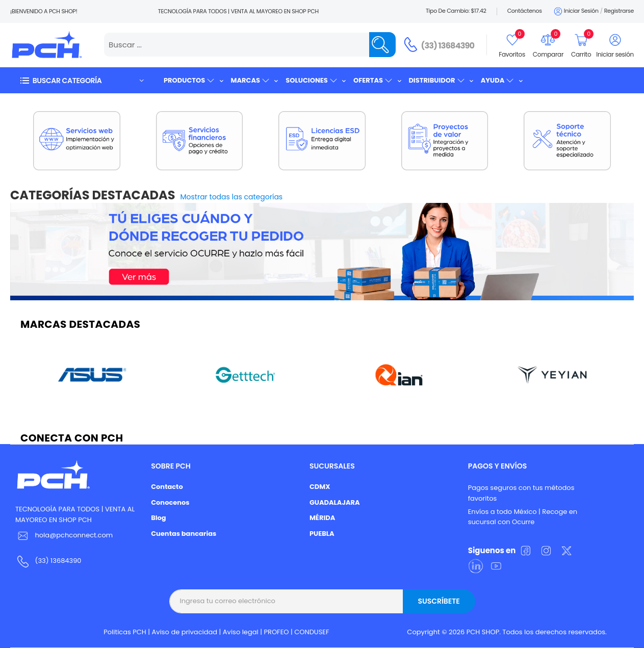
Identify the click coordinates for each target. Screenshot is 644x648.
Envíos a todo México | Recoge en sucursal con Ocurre (523, 517)
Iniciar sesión (575, 11)
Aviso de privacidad (185, 632)
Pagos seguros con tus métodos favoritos (521, 493)
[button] (82, 80)
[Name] (382, 45)
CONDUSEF (312, 632)
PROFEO (276, 632)
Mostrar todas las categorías (232, 197)
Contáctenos (525, 11)
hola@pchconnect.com (74, 535)
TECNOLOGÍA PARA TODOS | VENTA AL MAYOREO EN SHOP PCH (75, 514)
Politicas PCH (125, 632)
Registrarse (619, 11)
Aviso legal (241, 632)
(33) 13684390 (448, 46)
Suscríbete (439, 601)
